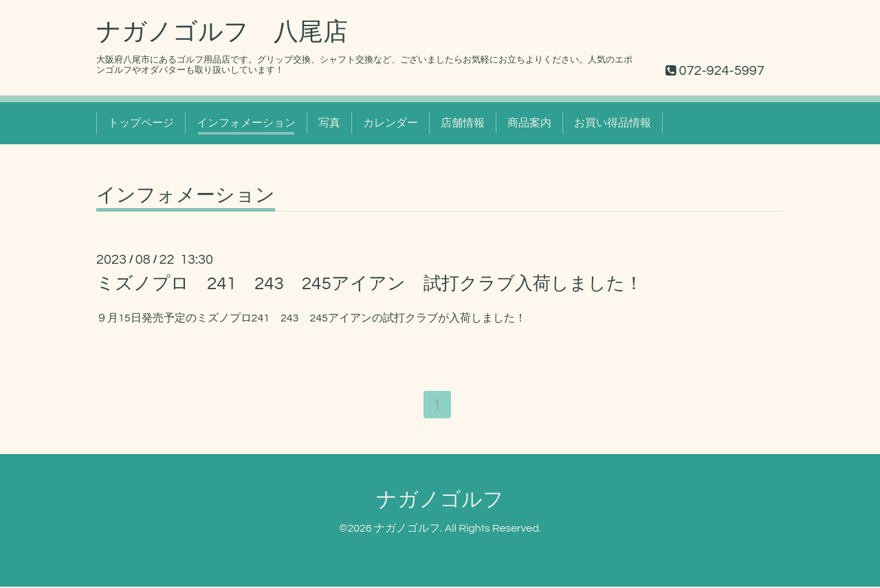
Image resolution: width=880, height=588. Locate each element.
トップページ (141, 123)
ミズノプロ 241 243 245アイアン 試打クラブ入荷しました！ (370, 284)
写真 (329, 123)
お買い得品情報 (613, 123)
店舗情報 (463, 123)
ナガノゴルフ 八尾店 (222, 32)
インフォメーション (246, 123)
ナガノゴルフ (440, 502)
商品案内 (529, 123)
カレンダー (390, 123)
